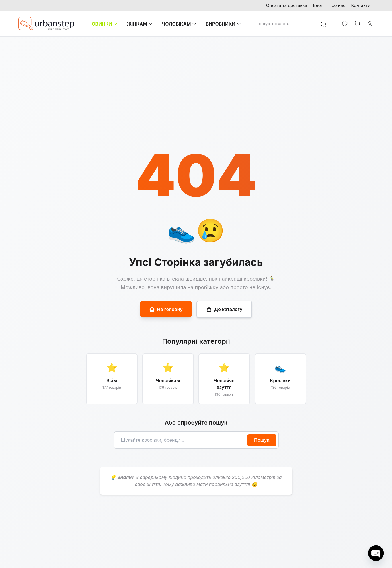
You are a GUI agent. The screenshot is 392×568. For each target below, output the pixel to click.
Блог (318, 5)
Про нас (337, 5)
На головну (166, 309)
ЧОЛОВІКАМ (179, 24)
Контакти (361, 5)
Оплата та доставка (287, 5)
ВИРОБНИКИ (223, 24)
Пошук (262, 440)
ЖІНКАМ (140, 24)
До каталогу (224, 309)
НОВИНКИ (103, 24)
